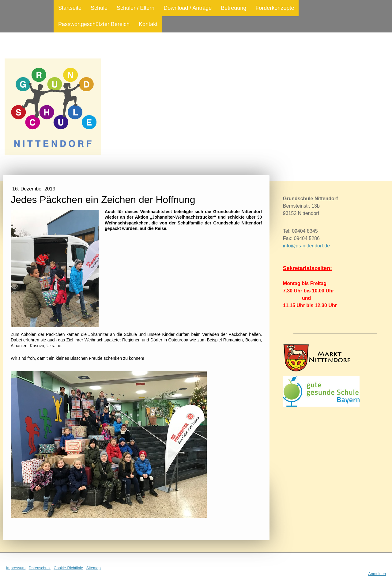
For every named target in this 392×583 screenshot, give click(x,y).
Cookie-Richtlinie (68, 568)
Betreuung (234, 8)
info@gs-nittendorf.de (306, 246)
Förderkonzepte (275, 8)
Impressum (16, 568)
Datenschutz (40, 568)
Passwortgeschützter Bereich (94, 24)
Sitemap (94, 568)
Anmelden (377, 574)
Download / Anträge (188, 8)
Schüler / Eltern (136, 8)
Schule (99, 8)
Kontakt (148, 24)
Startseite (70, 8)
